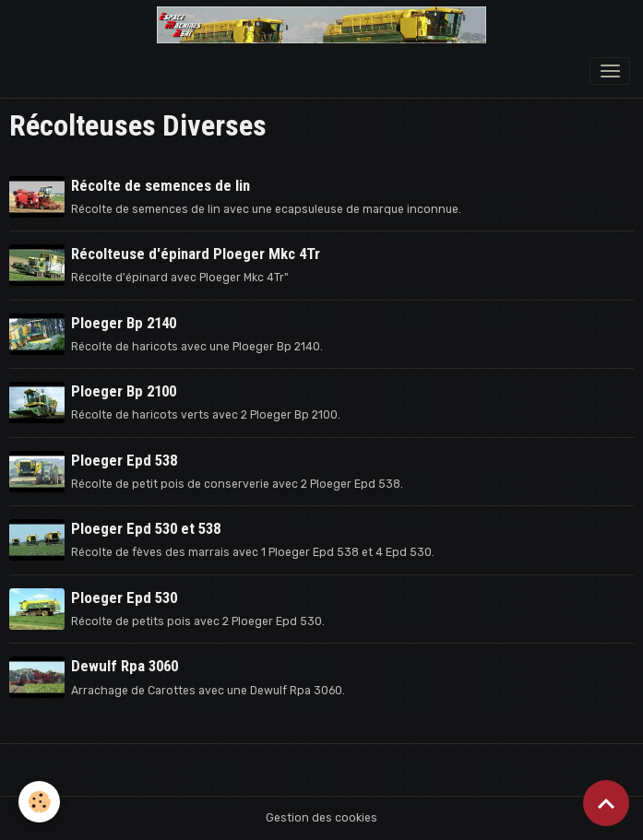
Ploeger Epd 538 (124, 460)
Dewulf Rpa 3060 (125, 666)
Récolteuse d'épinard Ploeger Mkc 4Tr (196, 254)
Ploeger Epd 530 (124, 597)
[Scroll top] (606, 803)
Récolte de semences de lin (161, 185)
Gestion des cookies (321, 818)
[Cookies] (39, 802)
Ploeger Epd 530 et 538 (146, 528)
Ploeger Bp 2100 (124, 391)
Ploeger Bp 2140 (124, 323)
